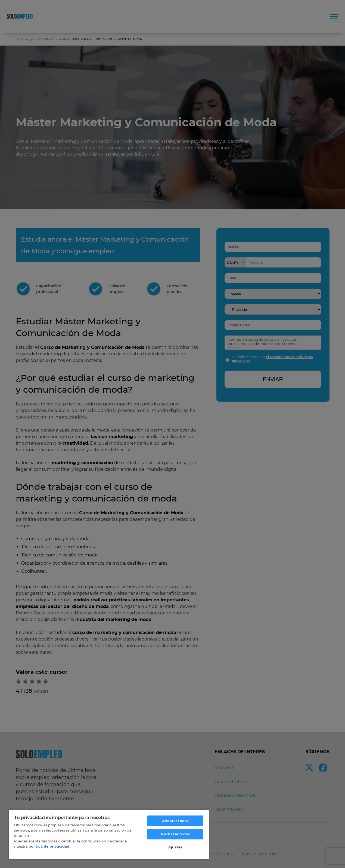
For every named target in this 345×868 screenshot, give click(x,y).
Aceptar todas (175, 821)
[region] (109, 834)
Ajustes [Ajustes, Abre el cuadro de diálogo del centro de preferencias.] (175, 847)
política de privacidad (49, 846)
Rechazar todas (175, 834)
